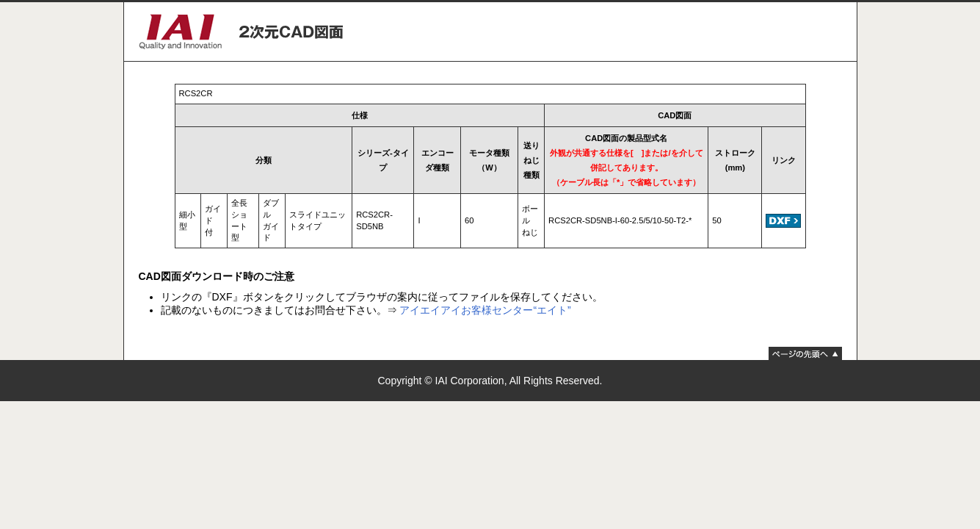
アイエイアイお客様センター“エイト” (485, 310)
